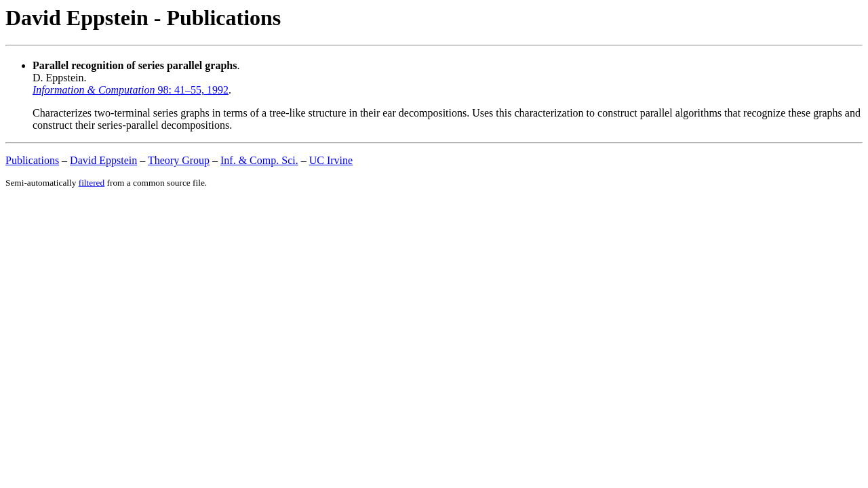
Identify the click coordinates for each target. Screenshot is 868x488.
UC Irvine (331, 160)
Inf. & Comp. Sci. (259, 160)
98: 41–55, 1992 (131, 90)
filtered (92, 183)
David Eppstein (103, 160)
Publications (32, 160)
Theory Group (179, 160)
